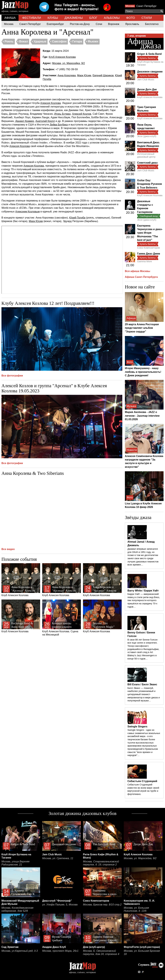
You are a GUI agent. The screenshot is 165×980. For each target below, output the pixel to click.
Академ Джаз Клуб (54, 947)
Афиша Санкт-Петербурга (141, 277)
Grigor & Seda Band (149, 54)
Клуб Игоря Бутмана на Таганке (150, 63)
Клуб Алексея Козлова (62, 57)
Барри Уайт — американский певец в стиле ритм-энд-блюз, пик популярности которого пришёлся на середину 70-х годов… (144, 600)
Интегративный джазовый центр (146, 155)
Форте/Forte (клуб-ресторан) (142, 947)
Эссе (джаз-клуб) (147, 136)
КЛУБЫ (53, 18)
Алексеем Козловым (28, 212)
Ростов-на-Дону (80, 24)
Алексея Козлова (51, 103)
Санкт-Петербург (146, 6)
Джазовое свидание (150, 72)
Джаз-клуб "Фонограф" (57, 901)
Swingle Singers (137, 727)
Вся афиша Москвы (138, 271)
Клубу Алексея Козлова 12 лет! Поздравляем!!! (48, 303)
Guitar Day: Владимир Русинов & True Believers (150, 184)
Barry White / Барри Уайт (143, 591)
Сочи (99, 24)
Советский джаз (147, 163)
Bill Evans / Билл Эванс (142, 684)
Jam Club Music (146, 79)
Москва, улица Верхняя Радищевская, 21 (15, 863)
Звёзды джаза (138, 517)
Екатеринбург (55, 24)
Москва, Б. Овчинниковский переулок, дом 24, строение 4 (101, 952)
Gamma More (145, 261)
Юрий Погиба (77, 218)
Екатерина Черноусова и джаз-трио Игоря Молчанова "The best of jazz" (150, 233)
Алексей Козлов (82, 114)
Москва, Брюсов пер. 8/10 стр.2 (102, 905)
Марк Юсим (84, 75)
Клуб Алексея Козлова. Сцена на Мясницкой (62, 618)
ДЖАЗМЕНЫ (74, 18)
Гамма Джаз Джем (149, 254)
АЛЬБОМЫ (112, 18)
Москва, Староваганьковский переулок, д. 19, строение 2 (101, 863)
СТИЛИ (147, 18)
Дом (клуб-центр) (94, 947)
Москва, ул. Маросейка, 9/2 (69, 63)
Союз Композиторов (148, 248)
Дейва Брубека (59, 125)
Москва (130, 6)
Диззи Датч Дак (147, 89)
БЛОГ (93, 18)
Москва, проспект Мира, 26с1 (60, 951)
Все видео (8, 549)
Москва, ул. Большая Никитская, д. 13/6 (136, 909)
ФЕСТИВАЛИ (32, 18)
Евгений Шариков (103, 75)
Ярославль (132, 24)
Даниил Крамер (25, 121)
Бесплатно (152, 24)
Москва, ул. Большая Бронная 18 (142, 952)
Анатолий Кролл (45, 121)
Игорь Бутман (63, 114)
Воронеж (114, 24)
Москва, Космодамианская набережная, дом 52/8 (17, 909)
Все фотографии (12, 376)
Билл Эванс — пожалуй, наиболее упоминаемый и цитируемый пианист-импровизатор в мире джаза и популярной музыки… (144, 694)
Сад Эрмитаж (10, 947)
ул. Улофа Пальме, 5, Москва (60, 905)
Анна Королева (67, 75)
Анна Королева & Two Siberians (33, 473)
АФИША (10, 18)
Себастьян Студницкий (142, 781)
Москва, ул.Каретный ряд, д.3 (20, 951)
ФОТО (131, 18)
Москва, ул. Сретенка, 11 (58, 858)
